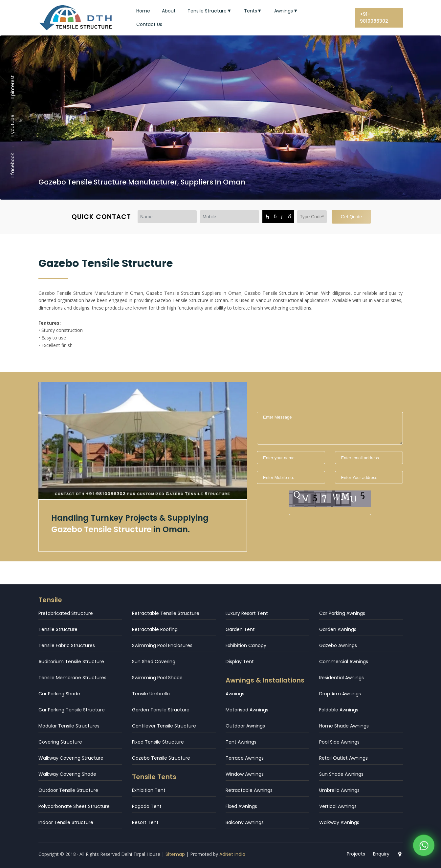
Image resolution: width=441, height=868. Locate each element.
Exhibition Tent (149, 790)
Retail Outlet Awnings (343, 758)
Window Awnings (245, 774)
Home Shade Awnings (344, 726)
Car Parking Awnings (342, 613)
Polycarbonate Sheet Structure (74, 806)
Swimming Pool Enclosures (162, 645)
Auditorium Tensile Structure (71, 662)
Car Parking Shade (59, 694)
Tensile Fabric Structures (67, 645)
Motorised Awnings (247, 710)
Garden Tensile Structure (161, 710)
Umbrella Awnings (339, 790)
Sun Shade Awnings (341, 774)
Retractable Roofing (155, 629)
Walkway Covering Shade (67, 774)
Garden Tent (240, 629)
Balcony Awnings (245, 822)
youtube (12, 126)
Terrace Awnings (245, 758)
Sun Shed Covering (154, 662)
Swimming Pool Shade (157, 678)
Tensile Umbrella (151, 694)
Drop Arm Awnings (340, 694)
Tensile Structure (210, 11)
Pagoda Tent (147, 806)
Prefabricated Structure (66, 613)
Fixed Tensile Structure (158, 742)
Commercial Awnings (344, 662)
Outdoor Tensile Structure (68, 790)
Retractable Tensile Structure (166, 613)
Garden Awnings (338, 629)
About (169, 11)
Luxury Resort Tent (247, 613)
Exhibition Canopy (246, 645)
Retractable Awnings (249, 790)
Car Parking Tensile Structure (72, 710)
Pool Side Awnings (339, 742)
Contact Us (149, 24)
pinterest (12, 87)
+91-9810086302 (374, 18)
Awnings (286, 11)
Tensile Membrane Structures (72, 678)
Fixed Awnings (241, 806)
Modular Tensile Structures (69, 726)
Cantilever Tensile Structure (164, 726)
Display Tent (240, 662)
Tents (253, 11)
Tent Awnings (241, 742)
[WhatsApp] (424, 845)
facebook (12, 165)
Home (143, 11)
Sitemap (175, 854)
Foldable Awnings (339, 710)
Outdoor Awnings (245, 726)
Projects (356, 854)
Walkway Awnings (339, 822)
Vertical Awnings (338, 806)
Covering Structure (60, 742)
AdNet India (232, 854)
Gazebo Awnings (338, 645)
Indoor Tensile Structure (66, 822)
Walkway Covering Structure (71, 758)
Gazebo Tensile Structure (161, 758)
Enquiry (381, 854)
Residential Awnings (342, 678)
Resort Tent (145, 822)
